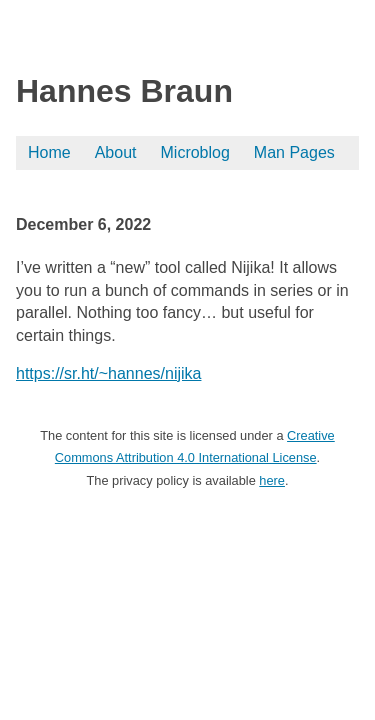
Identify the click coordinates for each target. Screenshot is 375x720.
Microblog (195, 152)
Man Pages (294, 152)
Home (49, 152)
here (272, 480)
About (116, 152)
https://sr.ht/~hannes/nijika (108, 373)
